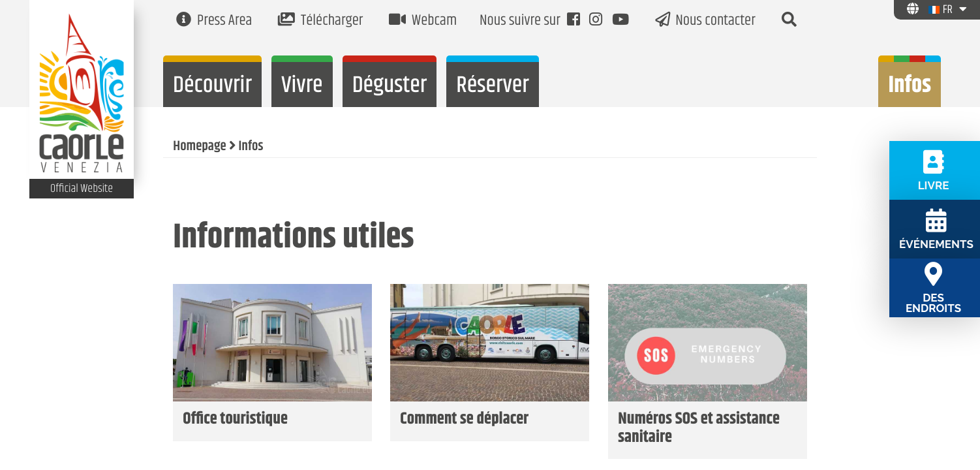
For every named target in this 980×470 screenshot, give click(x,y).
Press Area (214, 21)
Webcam (423, 21)
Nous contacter (705, 21)
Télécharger (320, 21)
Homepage (199, 147)
